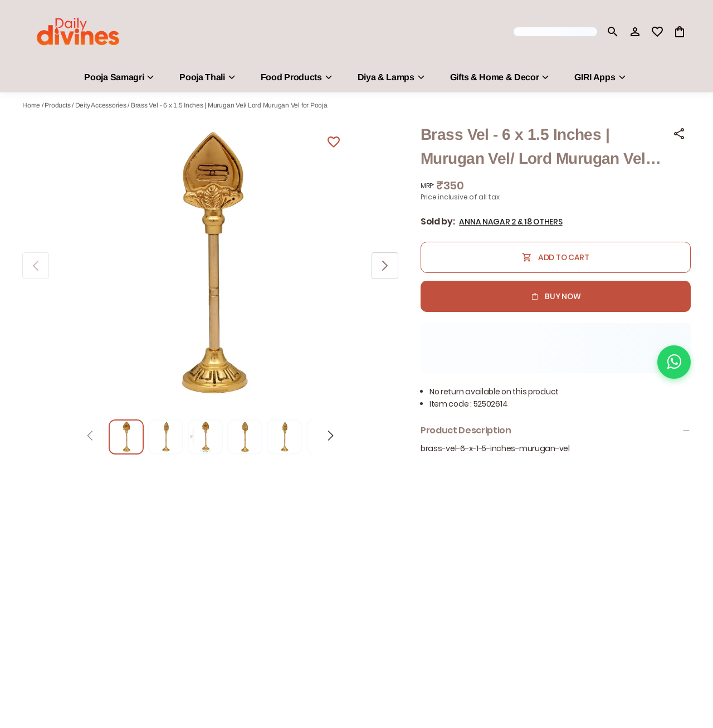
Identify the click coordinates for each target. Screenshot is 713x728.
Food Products (291, 77)
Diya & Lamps (386, 77)
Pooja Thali (202, 77)
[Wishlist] (334, 144)
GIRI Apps (595, 77)
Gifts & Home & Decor (495, 77)
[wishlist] (657, 32)
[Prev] (90, 437)
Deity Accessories (101, 105)
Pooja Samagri (114, 77)
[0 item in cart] (680, 32)
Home (31, 105)
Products (57, 105)
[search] (613, 32)
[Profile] (635, 32)
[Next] (331, 437)
